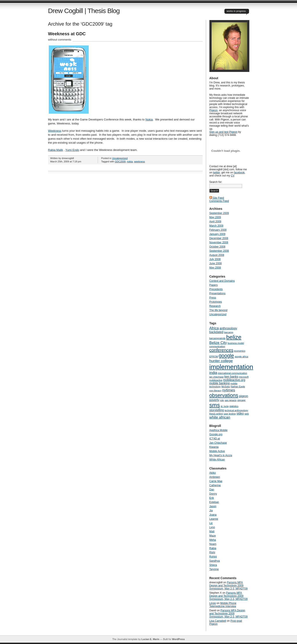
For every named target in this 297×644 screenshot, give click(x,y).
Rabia (213, 548)
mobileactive (216, 380)
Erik (212, 498)
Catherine (215, 485)
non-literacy (215, 391)
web (247, 414)
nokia (130, 161)
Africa (214, 328)
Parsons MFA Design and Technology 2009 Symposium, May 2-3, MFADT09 (228, 586)
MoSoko (226, 387)
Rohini (213, 557)
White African (217, 460)
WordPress (178, 639)
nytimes (229, 390)
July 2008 (215, 259)
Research (215, 306)
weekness (140, 161)
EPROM (214, 357)
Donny (213, 494)
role (222, 400)
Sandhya (215, 561)
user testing (230, 414)
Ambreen (215, 477)
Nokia (149, 119)
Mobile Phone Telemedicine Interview (223, 605)
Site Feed (217, 198)
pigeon (243, 396)
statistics (234, 406)
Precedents (216, 289)
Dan (212, 490)
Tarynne (214, 569)
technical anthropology (236, 410)
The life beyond (218, 310)
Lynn (212, 527)
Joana (213, 515)
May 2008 (215, 268)
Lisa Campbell (218, 621)
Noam (213, 544)
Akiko (213, 473)
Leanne (214, 519)
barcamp (228, 332)
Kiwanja (214, 447)
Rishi (212, 552)
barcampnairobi (217, 338)
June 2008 (216, 263)
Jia (211, 511)
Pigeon (213, 110)
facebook (239, 173)
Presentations (217, 293)
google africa (242, 357)
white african (220, 417)
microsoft (244, 377)
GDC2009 (120, 161)
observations (224, 395)
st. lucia (225, 406)
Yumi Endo (72, 150)
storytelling (217, 410)
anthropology (228, 328)
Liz (211, 523)
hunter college (221, 361)
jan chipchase (217, 377)
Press (213, 298)
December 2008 (219, 238)
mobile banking (220, 383)
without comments (60, 40)
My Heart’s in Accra (221, 455)
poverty (214, 400)
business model (236, 343)
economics (240, 351)
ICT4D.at (215, 439)
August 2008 (217, 255)
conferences (221, 350)
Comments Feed (219, 201)
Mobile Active (217, 451)
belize (234, 337)
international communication (233, 373)
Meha (213, 540)
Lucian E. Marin (150, 639)
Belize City (218, 343)
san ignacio (231, 400)
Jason (213, 506)
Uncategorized (120, 158)
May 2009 (215, 217)
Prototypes (216, 302)
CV (233, 176)
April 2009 (215, 222)
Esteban (214, 502)
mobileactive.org (234, 380)
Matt (212, 531)
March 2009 (216, 226)
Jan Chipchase (218, 443)
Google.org (216, 434)
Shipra (213, 565)
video (240, 414)
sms (215, 405)
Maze (213, 536)
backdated (216, 332)
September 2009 (219, 213)
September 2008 (219, 251)
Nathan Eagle (238, 387)
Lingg (213, 603)
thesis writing (216, 414)
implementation (231, 367)
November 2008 (219, 242)
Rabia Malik (56, 150)
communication (217, 346)
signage (241, 400)
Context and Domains (222, 281)
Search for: (216, 182)
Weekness (55, 131)
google (226, 356)
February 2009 (218, 230)
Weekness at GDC (67, 34)
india (213, 373)
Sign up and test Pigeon (223, 132)
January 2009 (217, 234)
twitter (216, 173)
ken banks (231, 377)
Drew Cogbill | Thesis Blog (84, 11)
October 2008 (217, 247)
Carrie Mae (216, 481)
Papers (214, 285)
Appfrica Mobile (219, 430)
